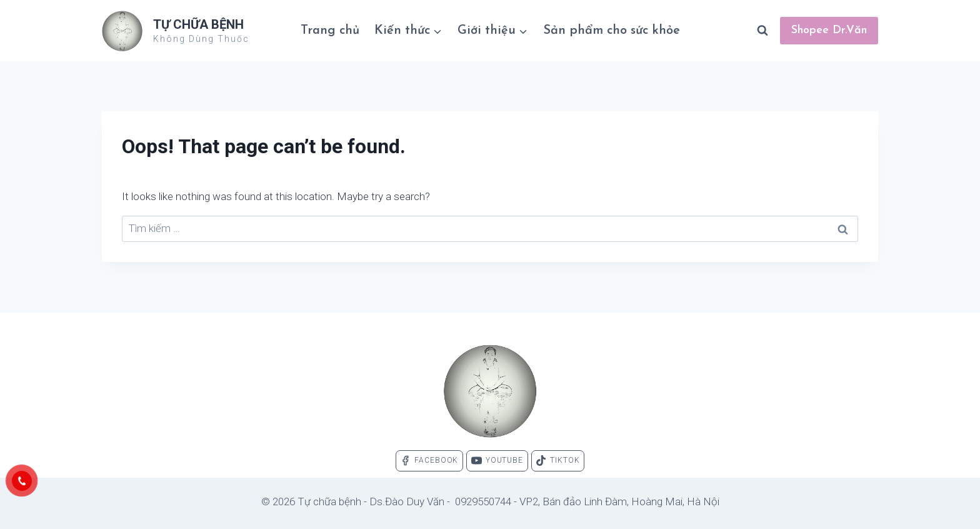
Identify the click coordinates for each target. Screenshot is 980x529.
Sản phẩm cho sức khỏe (612, 31)
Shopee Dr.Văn (829, 30)
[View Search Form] (762, 31)
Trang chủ (330, 31)
